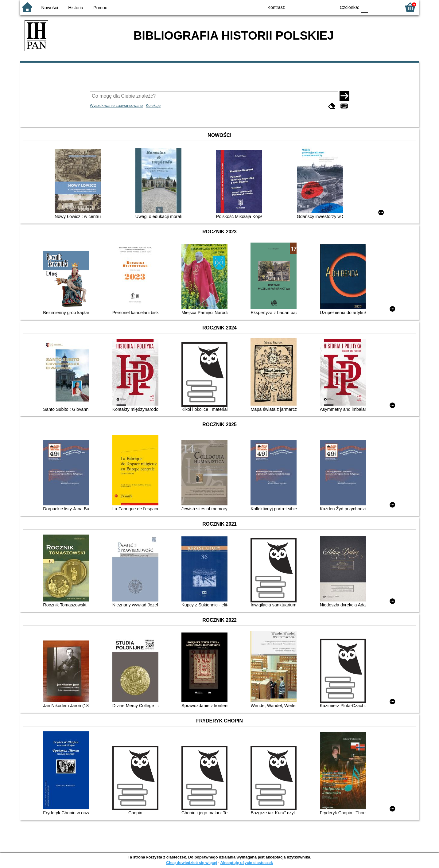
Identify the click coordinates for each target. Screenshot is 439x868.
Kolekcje (153, 105)
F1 (375, 7)
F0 (364, 7)
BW (305, 7)
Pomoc (100, 8)
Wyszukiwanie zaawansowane (117, 105)
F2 (389, 7)
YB (317, 7)
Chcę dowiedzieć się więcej (192, 863)
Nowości (50, 8)
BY (329, 7)
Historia (76, 8)
